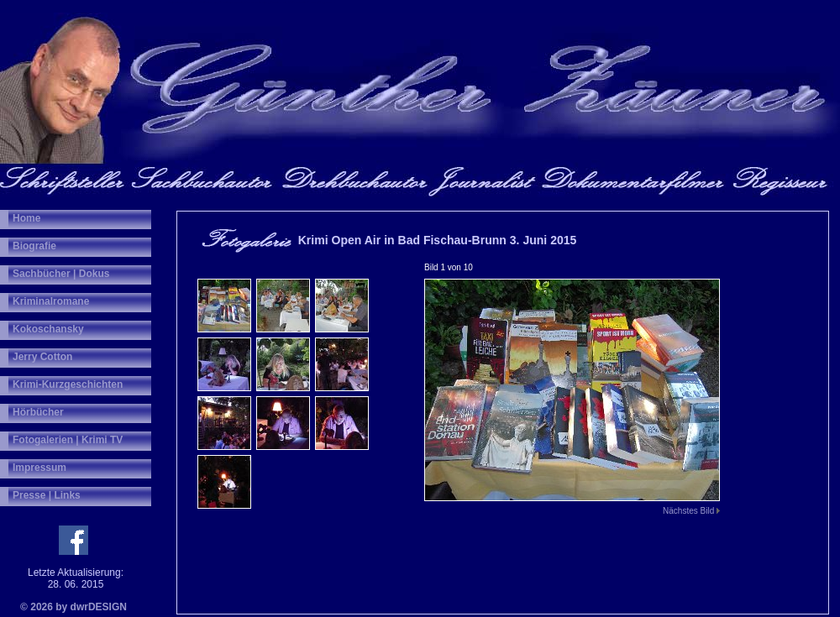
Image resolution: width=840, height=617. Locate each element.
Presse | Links (47, 495)
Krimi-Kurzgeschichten (68, 384)
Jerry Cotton (42, 357)
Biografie (34, 246)
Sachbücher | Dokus (61, 274)
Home (26, 218)
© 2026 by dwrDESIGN (73, 607)
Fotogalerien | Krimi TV (68, 440)
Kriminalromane (51, 301)
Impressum (39, 468)
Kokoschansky (48, 329)
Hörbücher (38, 412)
